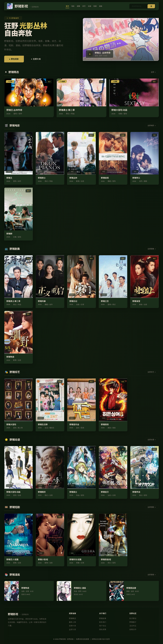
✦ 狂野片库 (39, 59)
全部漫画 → (152, 575)
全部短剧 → (152, 507)
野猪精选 (72, 619)
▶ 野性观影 (15, 59)
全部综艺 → (152, 372)
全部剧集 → (152, 249)
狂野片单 (72, 626)
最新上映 (72, 622)
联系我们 (103, 622)
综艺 (84, 6)
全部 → (153, 72)
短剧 (95, 6)
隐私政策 (103, 630)
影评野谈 (133, 619)
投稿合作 (133, 630)
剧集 (78, 6)
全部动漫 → (152, 440)
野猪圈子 (133, 622)
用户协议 (103, 626)
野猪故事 (103, 619)
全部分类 (72, 630)
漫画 (101, 6)
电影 (73, 6)
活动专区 (133, 626)
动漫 (90, 6)
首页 (67, 6)
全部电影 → (152, 126)
